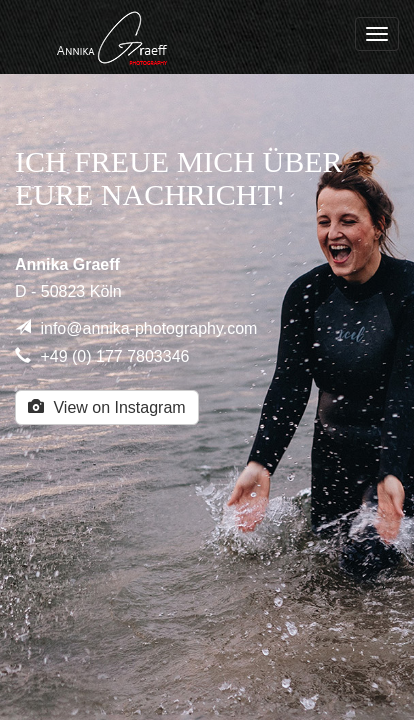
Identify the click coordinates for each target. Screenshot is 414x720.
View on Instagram (107, 407)
